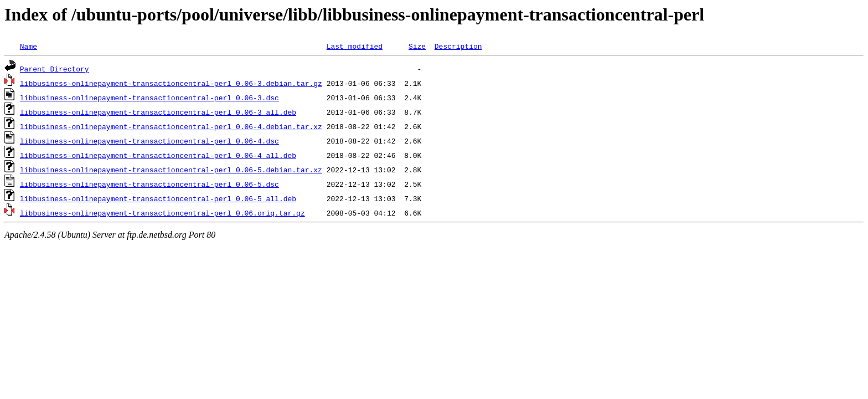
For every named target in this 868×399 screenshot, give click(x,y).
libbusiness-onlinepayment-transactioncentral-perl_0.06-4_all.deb (158, 155)
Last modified (355, 46)
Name (29, 46)
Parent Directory (55, 69)
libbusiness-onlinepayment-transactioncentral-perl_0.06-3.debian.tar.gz (171, 83)
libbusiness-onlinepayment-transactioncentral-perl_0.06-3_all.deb (158, 112)
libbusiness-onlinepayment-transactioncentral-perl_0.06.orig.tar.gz (162, 213)
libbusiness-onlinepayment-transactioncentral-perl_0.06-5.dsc (149, 184)
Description (458, 46)
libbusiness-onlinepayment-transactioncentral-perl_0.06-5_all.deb (158, 198)
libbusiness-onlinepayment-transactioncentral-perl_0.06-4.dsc (149, 141)
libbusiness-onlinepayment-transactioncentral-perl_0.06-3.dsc (149, 98)
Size (417, 46)
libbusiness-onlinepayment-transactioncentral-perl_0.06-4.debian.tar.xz (171, 126)
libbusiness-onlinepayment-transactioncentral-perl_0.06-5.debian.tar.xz (171, 170)
